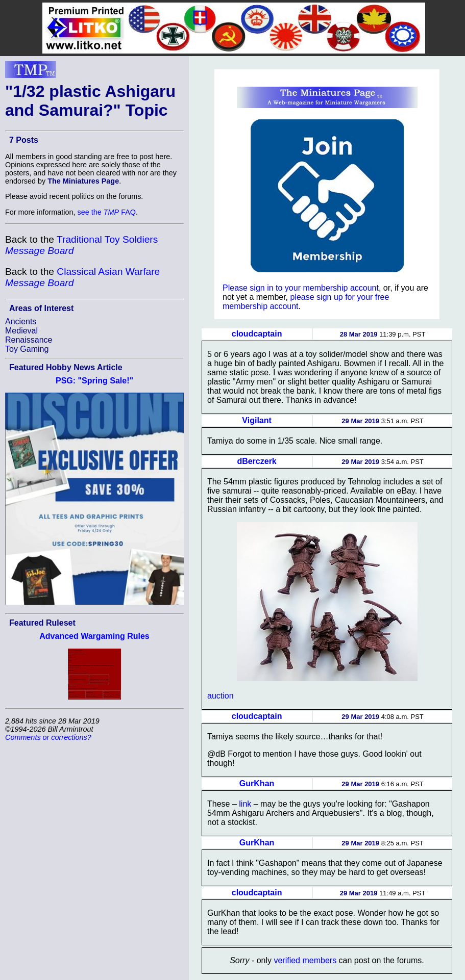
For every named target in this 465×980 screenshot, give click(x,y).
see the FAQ (107, 212)
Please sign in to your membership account (301, 288)
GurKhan (257, 783)
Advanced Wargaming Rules (94, 636)
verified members (305, 960)
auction (221, 696)
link (245, 804)
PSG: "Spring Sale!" (94, 381)
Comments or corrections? (48, 737)
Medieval (21, 331)
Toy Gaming (27, 349)
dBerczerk (256, 461)
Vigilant (257, 420)
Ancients (21, 321)
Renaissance (29, 340)
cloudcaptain (257, 334)
